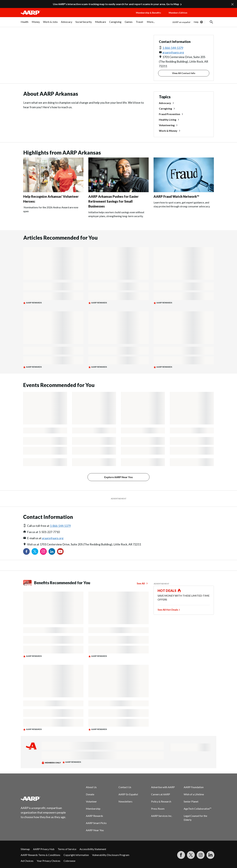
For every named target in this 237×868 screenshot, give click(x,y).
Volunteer (91, 801)
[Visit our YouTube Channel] (60, 551)
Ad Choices (27, 861)
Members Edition (178, 13)
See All (141, 583)
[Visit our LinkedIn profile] (52, 551)
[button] (205, 16)
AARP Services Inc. (162, 816)
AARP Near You (95, 830)
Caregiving (165, 108)
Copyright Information (76, 855)
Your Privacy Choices (48, 861)
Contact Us (125, 787)
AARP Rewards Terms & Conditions (41, 855)
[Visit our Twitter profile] (35, 551)
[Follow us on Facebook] (26, 551)
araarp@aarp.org (173, 52)
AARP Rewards (94, 816)
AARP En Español (128, 794)
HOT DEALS (167, 591)
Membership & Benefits (148, 13)
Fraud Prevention (170, 114)
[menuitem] (25, 23)
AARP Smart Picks (96, 823)
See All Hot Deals (168, 610)
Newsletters (125, 801)
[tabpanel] (194, 22)
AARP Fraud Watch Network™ (176, 196)
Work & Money (168, 131)
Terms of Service (67, 849)
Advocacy (165, 103)
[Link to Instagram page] (43, 551)
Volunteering (167, 125)
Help (196, 22)
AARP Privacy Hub (44, 849)
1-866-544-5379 (173, 48)
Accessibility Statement (93, 849)
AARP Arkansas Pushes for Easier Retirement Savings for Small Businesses (113, 201)
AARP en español (181, 22)
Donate (90, 794)
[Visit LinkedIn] (210, 855)
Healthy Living (168, 120)
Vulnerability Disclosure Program (111, 855)
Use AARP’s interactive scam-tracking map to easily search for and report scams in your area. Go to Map (116, 4)
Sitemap (25, 849)
